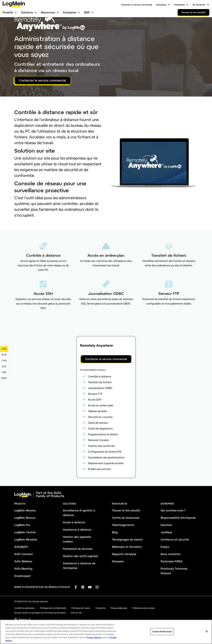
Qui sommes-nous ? (173, 527)
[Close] (207, 631)
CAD (4, 378)
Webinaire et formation (127, 564)
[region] (106, 632)
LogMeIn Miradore (26, 556)
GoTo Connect (24, 571)
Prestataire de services (78, 566)
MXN (4, 395)
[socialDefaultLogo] (76, 604)
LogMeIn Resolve (25, 527)
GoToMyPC (21, 564)
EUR (4, 384)
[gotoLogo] (14, 5)
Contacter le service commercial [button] (43, 97)
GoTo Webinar (23, 578)
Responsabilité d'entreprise (178, 535)
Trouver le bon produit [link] (194, 12)
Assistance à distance (77, 547)
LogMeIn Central (25, 549)
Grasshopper (23, 593)
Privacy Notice (94, 637)
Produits (8, 12)
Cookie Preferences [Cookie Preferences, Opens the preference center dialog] (162, 632)
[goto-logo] (106, 512)
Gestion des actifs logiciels (80, 573)
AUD (4, 372)
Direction (166, 542)
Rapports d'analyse (124, 571)
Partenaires (179, 5)
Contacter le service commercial (137, 5)
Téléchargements (123, 542)
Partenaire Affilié (172, 578)
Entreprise (70, 12)
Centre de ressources (126, 535)
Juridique (166, 549)
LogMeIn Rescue (25, 535)
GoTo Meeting (23, 586)
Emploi (165, 564)
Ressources (48, 12)
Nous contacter (171, 571)
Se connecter (199, 5)
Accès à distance (74, 539)
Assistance (161, 5)
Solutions (27, 12)
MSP (87, 12)
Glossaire (118, 578)
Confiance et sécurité (175, 556)
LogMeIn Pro (22, 542)
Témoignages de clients (127, 556)
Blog (115, 549)
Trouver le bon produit (126, 527)
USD (4, 366)
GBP (4, 389)
